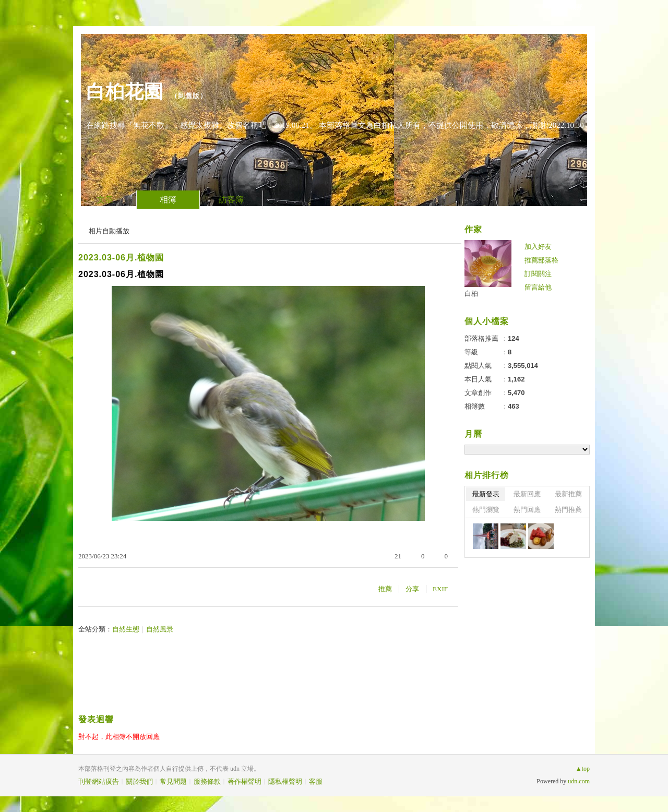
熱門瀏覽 (486, 510)
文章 (105, 200)
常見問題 (173, 781)
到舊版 (189, 96)
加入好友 (538, 247)
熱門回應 (527, 510)
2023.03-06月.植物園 (121, 258)
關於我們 (139, 781)
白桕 (471, 294)
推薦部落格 (541, 260)
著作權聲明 (244, 781)
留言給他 (538, 287)
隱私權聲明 (285, 781)
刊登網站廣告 (99, 781)
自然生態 (126, 629)
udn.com (579, 781)
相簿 (168, 200)
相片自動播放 (109, 231)
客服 (316, 781)
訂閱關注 (538, 274)
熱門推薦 (568, 510)
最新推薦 (568, 494)
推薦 (385, 589)
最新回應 (527, 494)
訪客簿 (231, 200)
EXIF (440, 589)
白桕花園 (125, 92)
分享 (412, 589)
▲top (583, 769)
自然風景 (160, 629)
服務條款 (207, 781)
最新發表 (486, 494)
